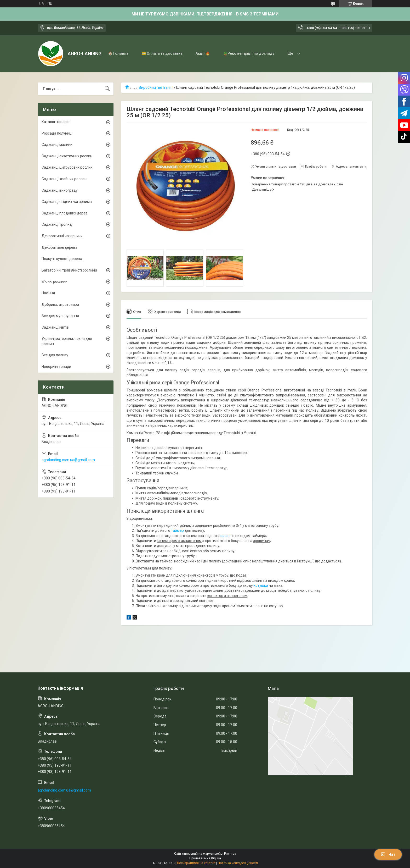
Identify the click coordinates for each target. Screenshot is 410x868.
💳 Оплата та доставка (162, 53)
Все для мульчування (60, 316)
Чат (388, 854)
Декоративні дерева (59, 247)
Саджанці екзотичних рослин (67, 156)
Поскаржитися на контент (196, 863)
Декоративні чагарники (62, 236)
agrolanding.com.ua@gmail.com (68, 460)
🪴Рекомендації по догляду (249, 53)
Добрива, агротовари (60, 305)
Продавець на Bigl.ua (205, 858)
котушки (261, 585)
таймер (177, 530)
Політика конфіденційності (238, 863)
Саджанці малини (57, 145)
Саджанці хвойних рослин (64, 179)
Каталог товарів (56, 122)
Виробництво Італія (156, 87)
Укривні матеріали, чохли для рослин (67, 341)
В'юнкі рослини (55, 281)
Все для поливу (55, 355)
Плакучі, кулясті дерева (62, 259)
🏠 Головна (118, 53)
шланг (226, 536)
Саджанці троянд (57, 224)
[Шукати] (107, 89)
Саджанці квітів (55, 327)
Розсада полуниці (57, 133)
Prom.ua (230, 854)
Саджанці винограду (60, 190)
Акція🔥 (203, 53)
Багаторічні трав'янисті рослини (69, 270)
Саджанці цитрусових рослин (67, 167)
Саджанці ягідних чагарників (67, 202)
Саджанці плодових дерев (65, 213)
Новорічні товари (56, 367)
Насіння (48, 293)
